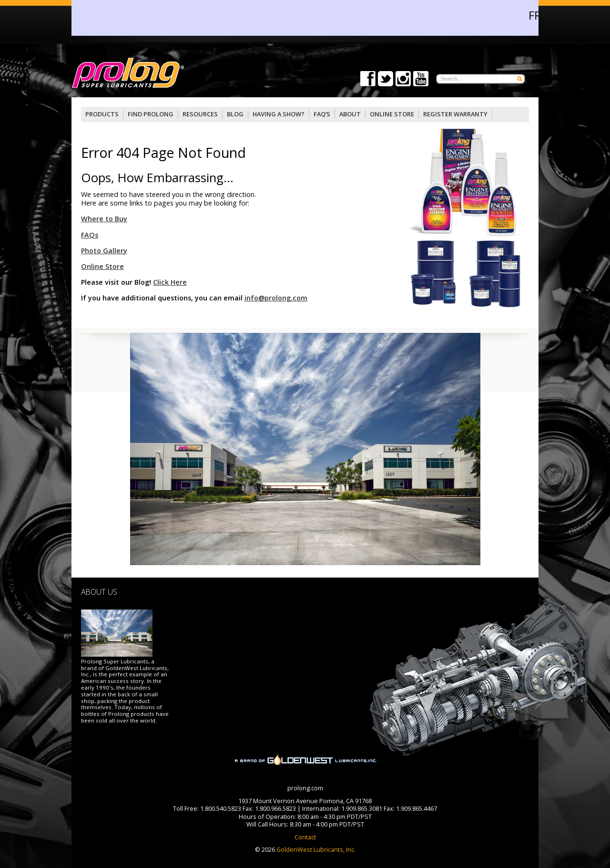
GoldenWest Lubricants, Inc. (315, 849)
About (350, 114)
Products (102, 114)
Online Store (102, 266)
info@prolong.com (276, 298)
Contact (305, 837)
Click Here (170, 282)
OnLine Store (392, 114)
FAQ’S (322, 114)
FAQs (90, 235)
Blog (235, 114)
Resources (200, 114)
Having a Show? (279, 114)
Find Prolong (151, 114)
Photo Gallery (104, 251)
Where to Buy (104, 219)
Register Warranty (455, 114)
